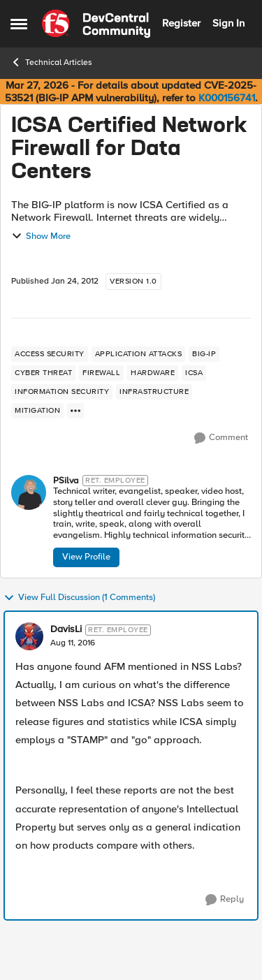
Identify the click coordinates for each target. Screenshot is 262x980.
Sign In (228, 23)
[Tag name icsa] (194, 373)
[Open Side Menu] (19, 24)
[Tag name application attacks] (139, 354)
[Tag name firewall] (101, 373)
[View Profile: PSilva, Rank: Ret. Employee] (29, 492)
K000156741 (227, 98)
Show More (41, 236)
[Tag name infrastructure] (154, 392)
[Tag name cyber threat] (43, 373)
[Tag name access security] (50, 354)
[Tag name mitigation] (37, 411)
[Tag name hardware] (153, 373)
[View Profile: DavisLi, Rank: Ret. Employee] (29, 636)
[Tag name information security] (62, 392)
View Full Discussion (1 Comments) (79, 598)
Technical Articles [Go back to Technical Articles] (51, 62)
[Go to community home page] (96, 24)
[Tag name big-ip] (204, 354)
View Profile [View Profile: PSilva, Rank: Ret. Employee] (86, 557)
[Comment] (221, 438)
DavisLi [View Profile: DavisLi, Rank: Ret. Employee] (66, 629)
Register (181, 23)
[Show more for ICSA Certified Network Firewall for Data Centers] (75, 411)
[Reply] (225, 900)
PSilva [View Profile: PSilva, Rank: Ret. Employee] (66, 481)
